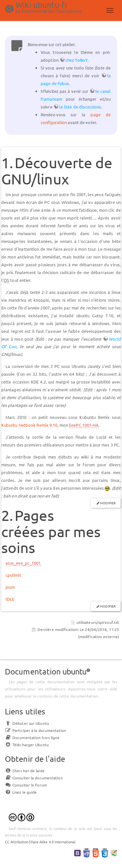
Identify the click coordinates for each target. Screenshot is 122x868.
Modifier (108, 503)
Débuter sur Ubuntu (27, 723)
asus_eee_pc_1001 (23, 563)
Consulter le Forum (26, 785)
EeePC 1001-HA (84, 425)
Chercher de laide (25, 771)
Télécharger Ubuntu (27, 745)
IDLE (10, 599)
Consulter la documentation (34, 778)
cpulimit (13, 575)
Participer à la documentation (35, 730)
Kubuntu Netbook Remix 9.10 (29, 425)
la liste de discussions (80, 107)
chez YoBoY (76, 60)
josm (10, 587)
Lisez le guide (21, 792)
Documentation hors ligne (32, 737)
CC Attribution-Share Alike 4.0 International (40, 842)
